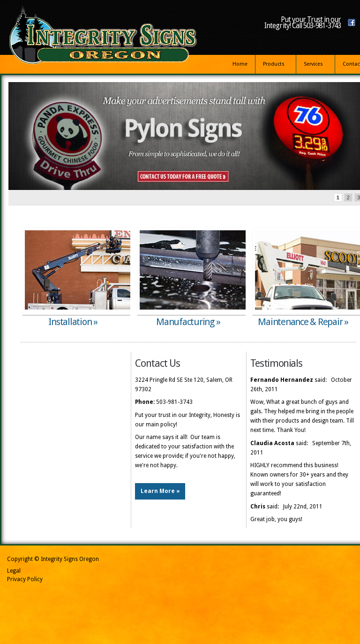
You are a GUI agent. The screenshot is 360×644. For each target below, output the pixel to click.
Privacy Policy (25, 579)
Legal (14, 571)
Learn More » (160, 491)
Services (314, 65)
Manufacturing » (188, 322)
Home (240, 64)
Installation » (73, 322)
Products (274, 65)
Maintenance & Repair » (303, 322)
